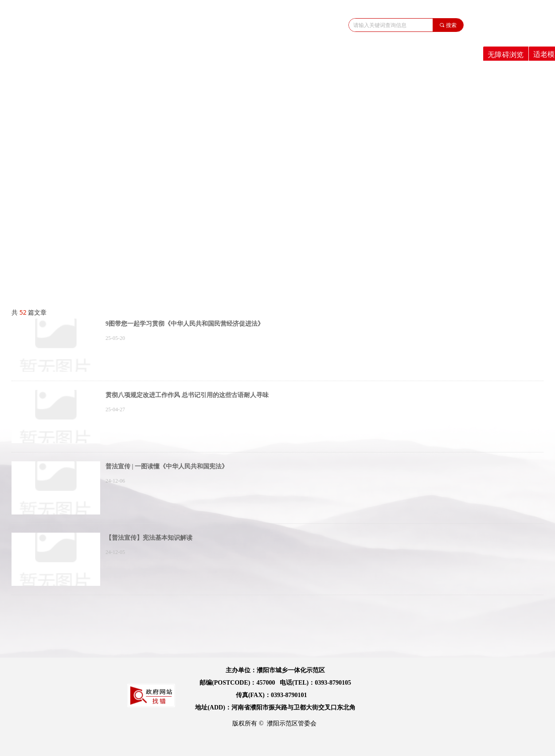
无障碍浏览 (506, 55)
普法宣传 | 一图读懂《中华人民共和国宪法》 (167, 466)
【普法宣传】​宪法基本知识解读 (149, 538)
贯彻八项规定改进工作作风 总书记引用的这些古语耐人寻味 (187, 395)
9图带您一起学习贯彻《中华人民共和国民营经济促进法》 (185, 324)
